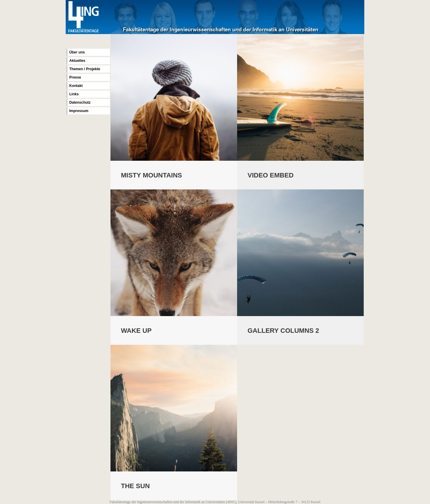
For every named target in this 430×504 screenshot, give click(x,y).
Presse (75, 77)
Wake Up (136, 331)
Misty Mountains (152, 175)
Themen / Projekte (85, 69)
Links (74, 94)
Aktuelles (77, 61)
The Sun (135, 487)
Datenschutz (80, 102)
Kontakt (76, 86)
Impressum (79, 111)
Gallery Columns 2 (283, 331)
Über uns (77, 52)
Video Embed (271, 175)
